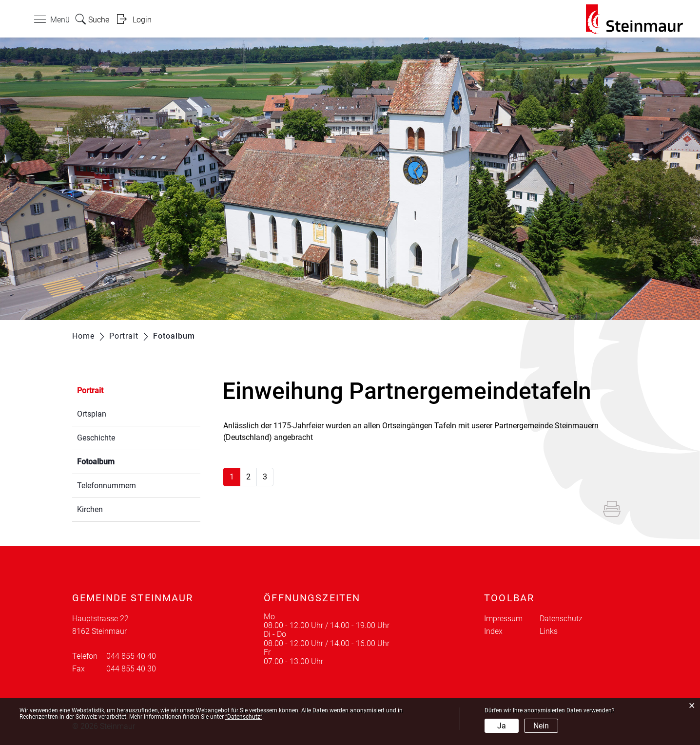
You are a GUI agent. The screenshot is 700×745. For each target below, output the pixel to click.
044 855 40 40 (131, 656)
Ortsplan (92, 414)
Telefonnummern (107, 486)
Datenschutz (561, 619)
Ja (502, 726)
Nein (541, 726)
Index (493, 631)
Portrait (90, 391)
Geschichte (96, 438)
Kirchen (90, 509)
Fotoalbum (119, 461)
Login (142, 20)
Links (549, 631)
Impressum (503, 619)
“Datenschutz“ (244, 717)
